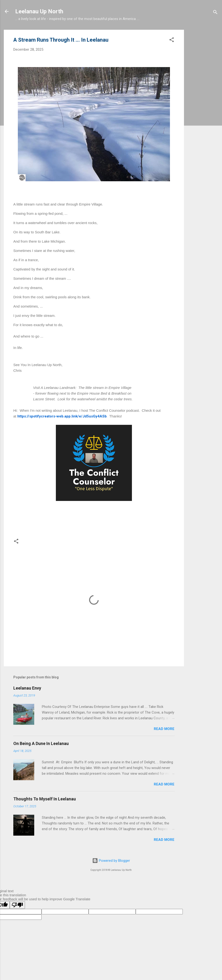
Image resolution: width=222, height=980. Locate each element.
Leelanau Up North (39, 11)
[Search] (215, 13)
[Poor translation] (17, 905)
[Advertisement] (203, 101)
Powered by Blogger (111, 861)
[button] (172, 41)
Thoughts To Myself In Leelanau (45, 799)
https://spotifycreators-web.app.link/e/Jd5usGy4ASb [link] (62, 416)
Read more (164, 729)
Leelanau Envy (27, 688)
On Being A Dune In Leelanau (41, 743)
